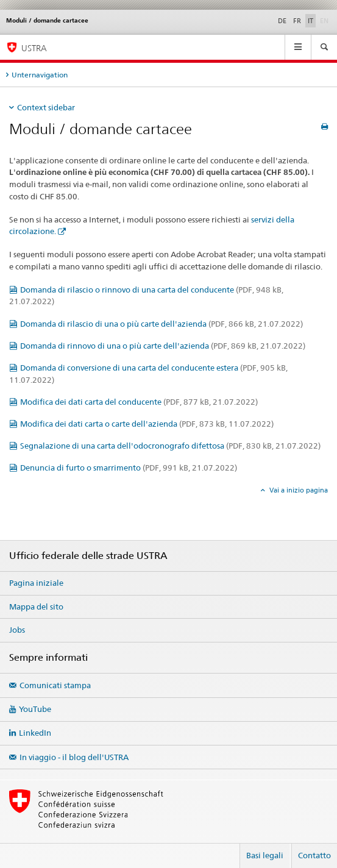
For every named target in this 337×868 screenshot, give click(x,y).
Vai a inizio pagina (298, 490)
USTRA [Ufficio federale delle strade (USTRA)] (34, 48)
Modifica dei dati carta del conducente (139, 402)
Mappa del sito (36, 607)
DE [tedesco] (282, 21)
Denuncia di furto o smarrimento (129, 468)
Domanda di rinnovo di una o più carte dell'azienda (163, 346)
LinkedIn (35, 733)
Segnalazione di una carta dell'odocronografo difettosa (170, 446)
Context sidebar (46, 107)
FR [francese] (297, 21)
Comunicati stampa (55, 685)
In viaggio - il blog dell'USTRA (74, 757)
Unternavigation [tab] (40, 75)
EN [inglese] (325, 20)
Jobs (17, 630)
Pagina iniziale (36, 583)
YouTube (35, 709)
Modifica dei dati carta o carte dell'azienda (147, 424)
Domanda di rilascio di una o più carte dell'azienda (161, 324)
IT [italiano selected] (310, 21)
